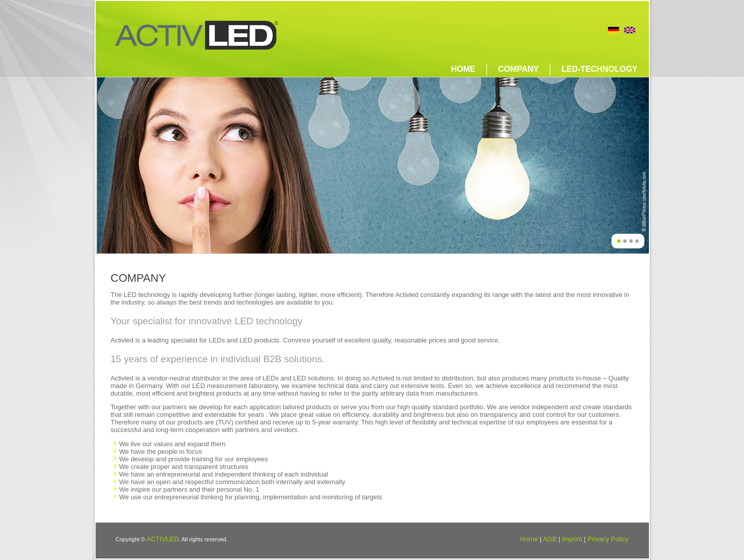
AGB (550, 539)
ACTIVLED (163, 539)
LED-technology (599, 69)
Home (463, 69)
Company (519, 69)
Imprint (572, 539)
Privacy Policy (608, 539)
